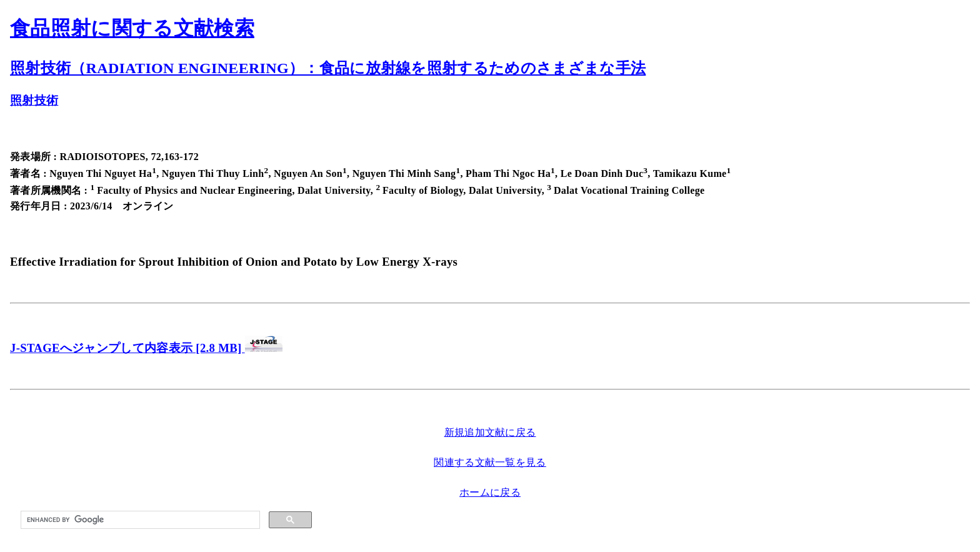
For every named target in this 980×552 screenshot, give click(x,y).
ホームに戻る (490, 492)
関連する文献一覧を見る (490, 462)
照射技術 (34, 100)
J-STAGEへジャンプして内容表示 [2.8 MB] (127, 348)
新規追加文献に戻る (490, 432)
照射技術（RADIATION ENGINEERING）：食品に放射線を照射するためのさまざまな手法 (328, 68)
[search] (139, 520)
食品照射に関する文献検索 (132, 28)
